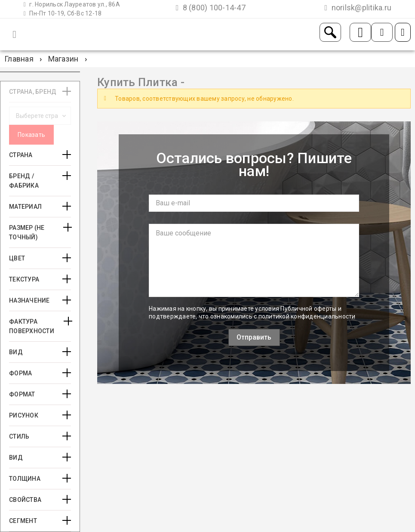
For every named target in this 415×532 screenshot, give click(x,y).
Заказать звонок (360, 32)
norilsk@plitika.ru (358, 8)
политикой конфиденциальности (307, 316)
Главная (19, 59)
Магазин (63, 59)
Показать (31, 135)
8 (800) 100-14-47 (211, 8)
